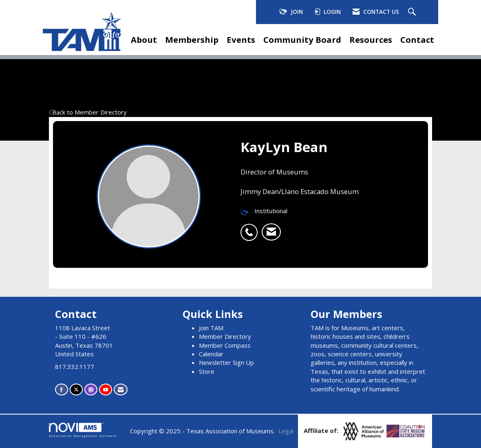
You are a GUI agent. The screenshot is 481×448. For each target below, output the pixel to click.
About (144, 40)
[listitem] (251, 228)
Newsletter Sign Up (226, 362)
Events (241, 40)
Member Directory (225, 336)
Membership (192, 40)
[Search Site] (413, 12)
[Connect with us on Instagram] (91, 390)
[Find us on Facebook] (62, 390)
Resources (371, 40)
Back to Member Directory (88, 112)
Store (207, 371)
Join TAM (211, 328)
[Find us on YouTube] (106, 390)
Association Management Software (83, 430)
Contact (417, 40)
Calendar (211, 354)
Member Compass (225, 345)
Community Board (302, 40)
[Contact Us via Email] (121, 390)
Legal (286, 431)
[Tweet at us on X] (76, 390)
